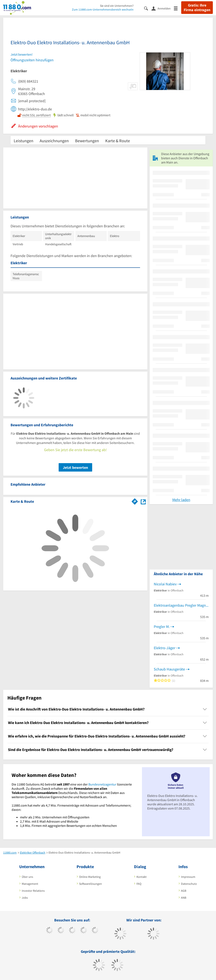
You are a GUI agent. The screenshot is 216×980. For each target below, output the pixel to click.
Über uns (27, 877)
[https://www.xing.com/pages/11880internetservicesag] (84, 931)
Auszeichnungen (54, 141)
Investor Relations (33, 891)
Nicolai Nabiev (165, 584)
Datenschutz (189, 884)
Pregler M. (162, 627)
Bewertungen (87, 141)
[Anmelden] (163, 8)
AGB (184, 891)
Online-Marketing (90, 877)
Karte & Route (118, 141)
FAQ (139, 884)
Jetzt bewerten (75, 467)
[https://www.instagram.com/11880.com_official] (72, 931)
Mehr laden (181, 500)
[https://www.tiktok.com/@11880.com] (61, 931)
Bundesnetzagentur (102, 784)
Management (30, 884)
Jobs (25, 898)
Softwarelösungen (90, 884)
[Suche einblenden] (148, 8)
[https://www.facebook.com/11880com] (49, 931)
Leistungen (24, 141)
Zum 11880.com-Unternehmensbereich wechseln (103, 9)
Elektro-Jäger (165, 648)
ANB (184, 898)
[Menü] (178, 8)
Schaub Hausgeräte (169, 669)
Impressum (188, 877)
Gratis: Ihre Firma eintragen (197, 8)
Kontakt (142, 877)
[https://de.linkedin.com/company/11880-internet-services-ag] (95, 931)
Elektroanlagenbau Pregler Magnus (181, 605)
